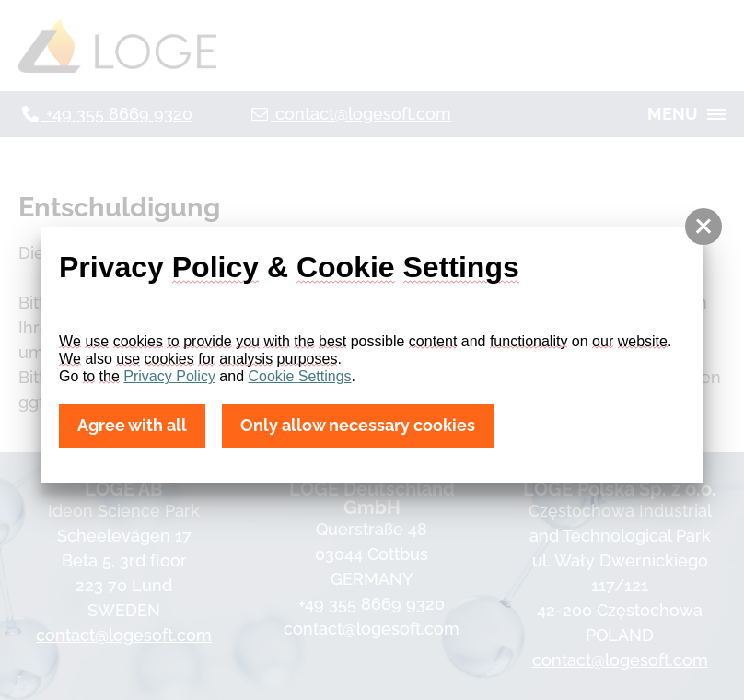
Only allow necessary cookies (358, 426)
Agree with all (132, 426)
